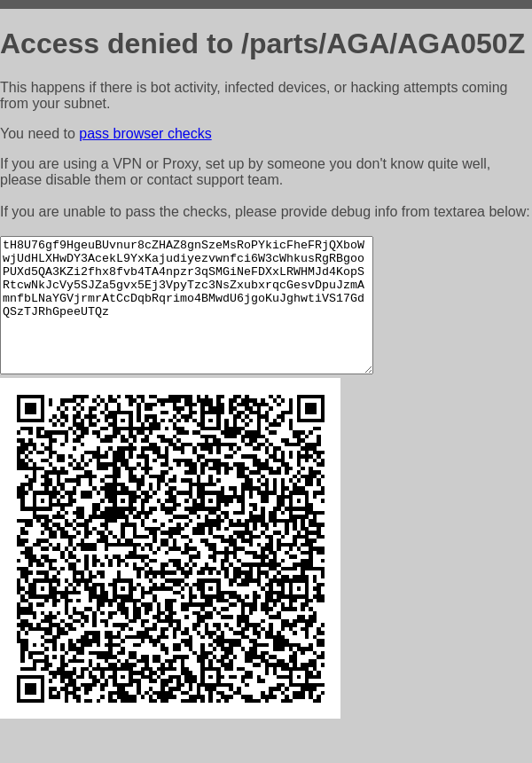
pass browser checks (145, 134)
